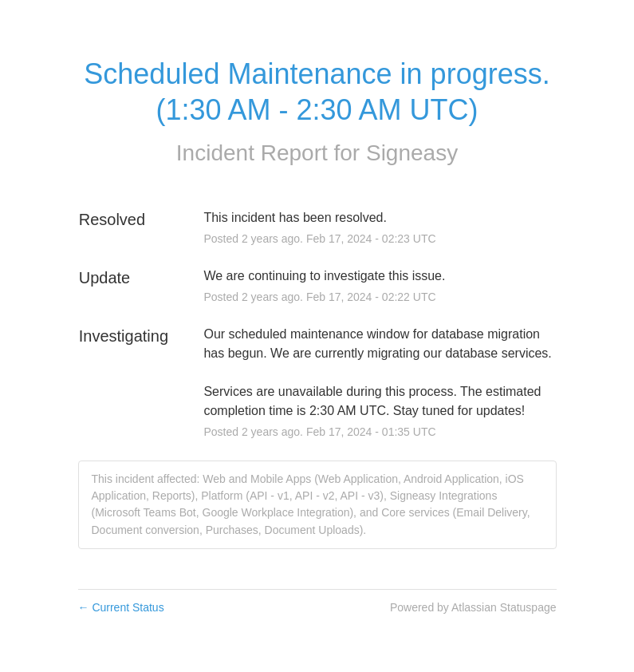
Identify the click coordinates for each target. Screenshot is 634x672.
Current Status (121, 607)
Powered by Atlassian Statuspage (473, 607)
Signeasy (412, 153)
